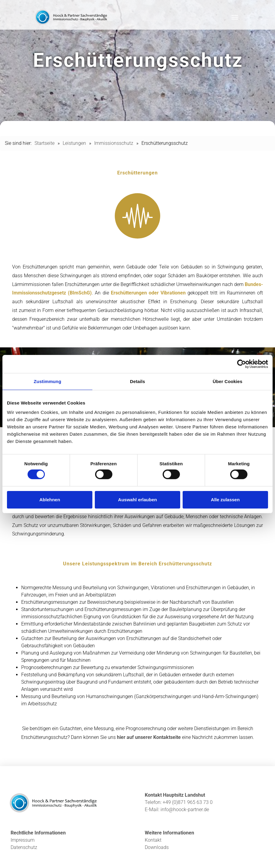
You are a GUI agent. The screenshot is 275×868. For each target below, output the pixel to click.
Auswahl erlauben (137, 500)
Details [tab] (137, 381)
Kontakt (153, 840)
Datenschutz (24, 847)
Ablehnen (50, 500)
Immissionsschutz (114, 143)
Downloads (157, 847)
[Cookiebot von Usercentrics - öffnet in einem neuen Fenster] (242, 364)
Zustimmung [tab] (47, 381)
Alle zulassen (225, 500)
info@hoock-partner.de (185, 809)
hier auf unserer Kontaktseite (149, 737)
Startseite (45, 143)
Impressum (23, 840)
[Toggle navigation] (235, 17)
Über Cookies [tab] (227, 381)
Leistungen (74, 143)
